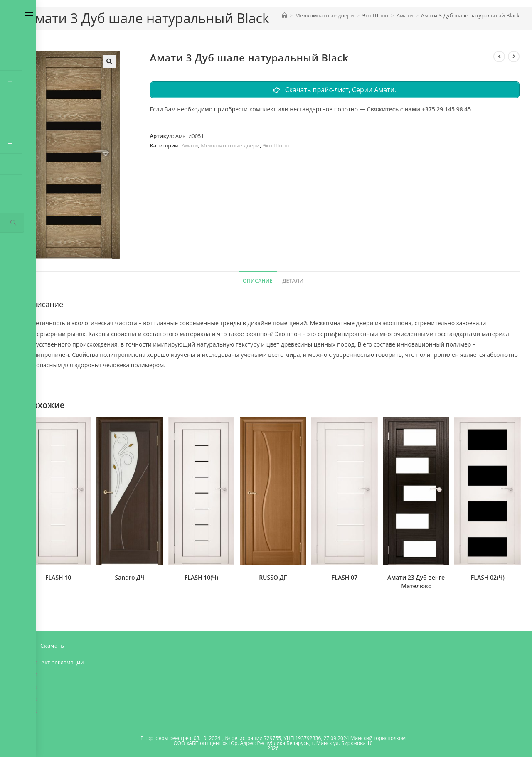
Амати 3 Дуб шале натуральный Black (470, 15)
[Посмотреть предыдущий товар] (499, 57)
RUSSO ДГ (273, 577)
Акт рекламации (63, 662)
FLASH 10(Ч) (201, 577)
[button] (109, 61)
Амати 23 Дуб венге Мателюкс (416, 582)
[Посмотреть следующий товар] (514, 57)
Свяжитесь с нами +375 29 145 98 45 (419, 110)
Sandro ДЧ (130, 577)
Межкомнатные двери (230, 147)
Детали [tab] (293, 281)
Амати (190, 147)
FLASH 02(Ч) (488, 577)
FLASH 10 (58, 577)
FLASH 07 (345, 577)
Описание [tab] (258, 281)
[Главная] (284, 15)
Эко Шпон (276, 147)
